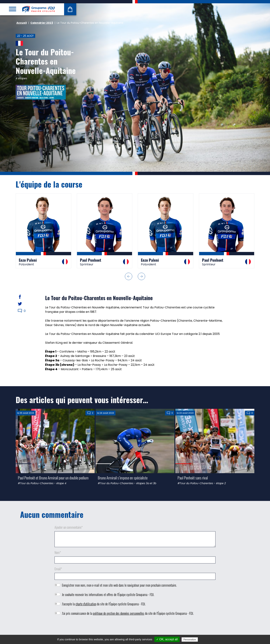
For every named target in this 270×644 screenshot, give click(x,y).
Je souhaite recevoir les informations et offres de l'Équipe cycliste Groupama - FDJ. (108, 595)
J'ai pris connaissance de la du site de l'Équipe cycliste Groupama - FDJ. (128, 613)
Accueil (22, 23)
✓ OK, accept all (167, 639)
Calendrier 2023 (42, 23)
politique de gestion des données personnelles (119, 613)
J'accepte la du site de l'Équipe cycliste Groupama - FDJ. (104, 604)
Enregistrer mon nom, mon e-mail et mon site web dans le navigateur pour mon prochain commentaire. (119, 585)
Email (58, 569)
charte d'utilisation (86, 604)
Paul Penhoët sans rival (193, 478)
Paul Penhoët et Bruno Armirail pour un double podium (53, 478)
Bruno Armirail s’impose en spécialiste (123, 478)
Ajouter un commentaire (69, 527)
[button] (129, 276)
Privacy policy (208, 639)
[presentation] (135, 629)
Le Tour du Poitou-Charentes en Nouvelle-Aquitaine (46, 61)
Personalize (190, 639)
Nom (58, 552)
